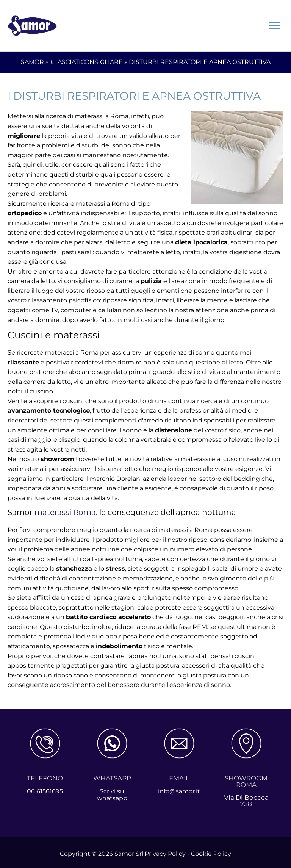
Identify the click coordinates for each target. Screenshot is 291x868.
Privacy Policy (165, 851)
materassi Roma (65, 510)
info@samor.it (179, 788)
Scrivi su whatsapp (112, 791)
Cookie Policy (211, 851)
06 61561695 (45, 788)
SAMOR (32, 59)
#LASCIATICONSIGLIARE (86, 59)
